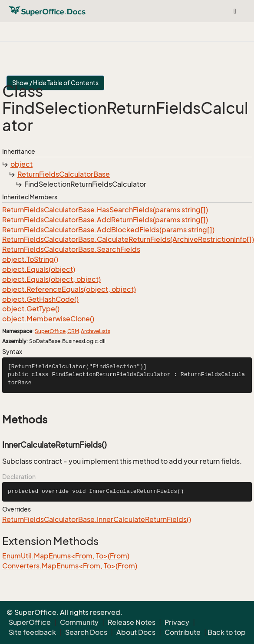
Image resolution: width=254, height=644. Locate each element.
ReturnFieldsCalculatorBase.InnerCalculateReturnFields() (97, 519)
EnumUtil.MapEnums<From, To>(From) (66, 556)
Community (79, 622)
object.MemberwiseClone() (48, 319)
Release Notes (132, 622)
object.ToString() (30, 259)
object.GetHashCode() (40, 299)
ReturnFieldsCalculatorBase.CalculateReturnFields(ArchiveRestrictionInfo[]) (128, 239)
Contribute (183, 632)
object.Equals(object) (39, 269)
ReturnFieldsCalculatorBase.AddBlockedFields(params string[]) (108, 230)
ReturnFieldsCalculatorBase (64, 174)
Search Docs (86, 632)
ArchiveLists (96, 331)
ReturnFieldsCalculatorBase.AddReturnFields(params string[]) (105, 220)
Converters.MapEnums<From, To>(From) (70, 566)
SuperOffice (50, 331)
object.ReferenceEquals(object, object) (69, 289)
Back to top (227, 632)
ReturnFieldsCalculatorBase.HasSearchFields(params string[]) (105, 210)
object (21, 164)
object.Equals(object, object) (51, 279)
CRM (73, 331)
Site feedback (32, 632)
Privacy (177, 622)
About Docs (136, 632)
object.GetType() (31, 309)
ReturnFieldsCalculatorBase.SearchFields (71, 249)
